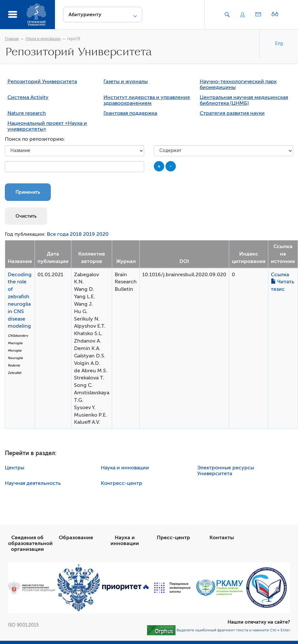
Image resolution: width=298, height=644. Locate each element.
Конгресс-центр (122, 483)
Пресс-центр (173, 538)
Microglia (15, 350)
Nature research (27, 113)
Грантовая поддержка (130, 113)
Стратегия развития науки (232, 113)
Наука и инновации (43, 39)
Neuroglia (15, 358)
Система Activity (28, 97)
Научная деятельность (33, 483)
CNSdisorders (18, 336)
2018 (76, 234)
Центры (15, 468)
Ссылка (280, 275)
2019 (89, 234)
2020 (102, 234)
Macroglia (15, 343)
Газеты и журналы (126, 82)
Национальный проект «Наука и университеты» (47, 126)
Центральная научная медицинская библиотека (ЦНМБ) (244, 100)
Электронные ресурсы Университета (226, 471)
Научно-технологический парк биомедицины (238, 84)
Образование (76, 538)
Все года (58, 234)
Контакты (222, 538)
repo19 (74, 39)
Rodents (14, 365)
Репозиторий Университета (42, 82)
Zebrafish (15, 373)
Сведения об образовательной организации (30, 543)
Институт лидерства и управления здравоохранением (147, 100)
